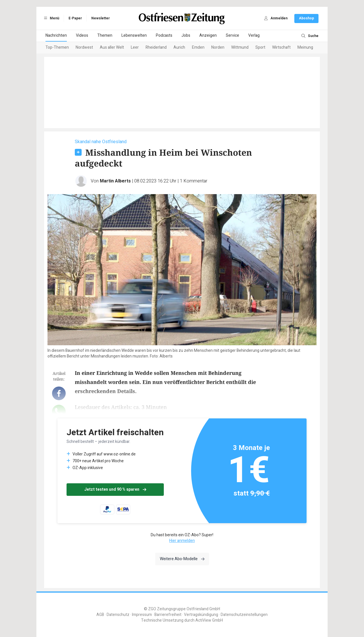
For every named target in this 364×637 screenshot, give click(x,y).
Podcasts (164, 35)
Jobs (186, 35)
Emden (198, 47)
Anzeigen (208, 35)
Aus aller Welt (112, 47)
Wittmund (240, 47)
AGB (100, 615)
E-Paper (75, 18)
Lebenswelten (134, 35)
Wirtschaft (281, 47)
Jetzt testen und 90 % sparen (115, 489)
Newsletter (101, 18)
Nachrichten (56, 35)
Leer (135, 47)
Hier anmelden (182, 541)
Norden (218, 47)
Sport (260, 47)
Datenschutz (118, 615)
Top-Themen (57, 47)
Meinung (305, 47)
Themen (105, 35)
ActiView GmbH (209, 620)
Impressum (142, 615)
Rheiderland (156, 47)
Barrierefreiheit (168, 615)
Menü (51, 18)
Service (232, 35)
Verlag (254, 35)
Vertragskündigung (201, 615)
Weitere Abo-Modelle (182, 559)
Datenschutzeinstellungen (244, 615)
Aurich (179, 47)
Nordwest (84, 47)
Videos (82, 35)
